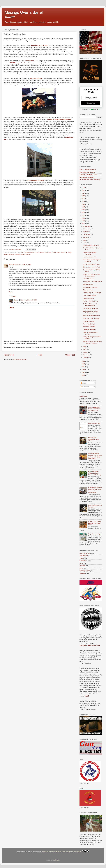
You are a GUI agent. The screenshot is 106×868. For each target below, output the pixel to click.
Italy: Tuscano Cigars (95, 534)
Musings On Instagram (87, 177)
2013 (84, 224)
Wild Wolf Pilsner (89, 279)
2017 (84, 213)
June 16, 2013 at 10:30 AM (23, 264)
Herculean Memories (90, 257)
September (87, 234)
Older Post (70, 355)
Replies (14, 296)
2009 (84, 369)
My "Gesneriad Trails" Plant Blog (90, 180)
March (86, 352)
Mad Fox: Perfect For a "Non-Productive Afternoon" (92, 342)
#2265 (87, 696)
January (86, 358)
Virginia (28, 255)
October (86, 232)
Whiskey (82, 573)
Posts (83, 383)
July (85, 240)
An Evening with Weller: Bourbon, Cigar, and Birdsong (94, 473)
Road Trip (64, 252)
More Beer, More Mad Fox (91, 316)
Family (54, 252)
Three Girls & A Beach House (92, 282)
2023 (84, 196)
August (86, 237)
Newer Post (9, 355)
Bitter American (88, 290)
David (16, 300)
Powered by (91, 109)
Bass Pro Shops (36, 78)
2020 (84, 204)
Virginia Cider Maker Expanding (90, 253)
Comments (85, 387)
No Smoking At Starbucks (91, 245)
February (86, 355)
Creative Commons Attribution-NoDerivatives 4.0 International (66, 851)
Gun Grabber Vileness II (91, 287)
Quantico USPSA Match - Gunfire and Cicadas (91, 312)
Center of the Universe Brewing (59, 120)
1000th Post (83, 396)
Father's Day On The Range (92, 293)
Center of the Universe (37, 252)
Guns (58, 252)
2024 (84, 193)
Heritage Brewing (89, 321)
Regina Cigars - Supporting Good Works (94, 439)
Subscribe (91, 103)
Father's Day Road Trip (90, 301)
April (85, 349)
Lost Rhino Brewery (89, 329)
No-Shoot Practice (89, 327)
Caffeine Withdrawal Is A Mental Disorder (91, 305)
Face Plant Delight (89, 324)
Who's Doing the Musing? (88, 170)
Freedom (82, 566)
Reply (11, 292)
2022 (84, 199)
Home (40, 355)
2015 (84, 218)
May (85, 347)
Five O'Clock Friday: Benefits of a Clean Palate (95, 523)
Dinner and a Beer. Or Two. (92, 267)
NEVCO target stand (17, 63)
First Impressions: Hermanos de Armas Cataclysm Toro (95, 409)
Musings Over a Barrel (24, 12)
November (87, 229)
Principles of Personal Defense (90, 645)
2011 (84, 364)
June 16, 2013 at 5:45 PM (29, 300)
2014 (84, 221)
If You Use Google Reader (91, 264)
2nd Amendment (85, 553)
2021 (84, 201)
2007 (84, 375)
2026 (84, 188)
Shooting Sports (20, 255)
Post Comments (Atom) (20, 359)
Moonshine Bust (88, 284)
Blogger (57, 860)
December (87, 226)
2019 (84, 207)
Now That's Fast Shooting (91, 318)
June (85, 243)
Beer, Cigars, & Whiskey (87, 172)
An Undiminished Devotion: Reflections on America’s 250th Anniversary (95, 456)
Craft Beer (48, 252)
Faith (81, 563)
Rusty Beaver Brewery (36, 180)
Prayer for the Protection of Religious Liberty (92, 275)
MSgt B (11, 264)
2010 (84, 367)
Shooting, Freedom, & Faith (88, 175)
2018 (84, 210)
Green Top (30, 61)
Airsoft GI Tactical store (40, 45)
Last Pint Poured (88, 298)
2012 (84, 361)
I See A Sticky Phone (90, 296)
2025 (84, 190)
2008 (84, 372)
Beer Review (25, 252)
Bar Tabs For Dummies (90, 308)
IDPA (81, 568)
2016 (84, 215)
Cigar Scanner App (94, 423)
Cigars (82, 558)
